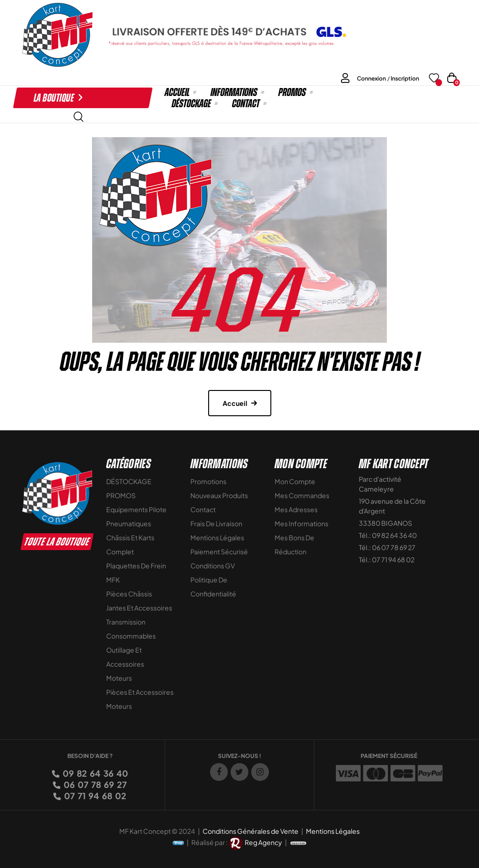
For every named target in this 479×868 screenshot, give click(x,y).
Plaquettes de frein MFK (136, 573)
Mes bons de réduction (294, 544)
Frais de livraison (216, 523)
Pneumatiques (129, 523)
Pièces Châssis (129, 594)
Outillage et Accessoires (125, 657)
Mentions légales (217, 537)
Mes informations (301, 523)
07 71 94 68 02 (94, 796)
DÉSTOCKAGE (129, 481)
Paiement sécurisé (219, 552)
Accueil (235, 403)
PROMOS (121, 495)
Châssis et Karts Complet (130, 544)
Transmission (126, 622)
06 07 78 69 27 (94, 784)
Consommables (131, 636)
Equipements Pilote (136, 509)
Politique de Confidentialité (213, 587)
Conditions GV (213, 566)
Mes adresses (296, 509)
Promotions (208, 481)
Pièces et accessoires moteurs (140, 699)
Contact (203, 509)
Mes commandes (302, 495)
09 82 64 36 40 (95, 773)
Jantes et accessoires (139, 608)
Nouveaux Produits (219, 495)
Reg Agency (263, 842)
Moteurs (119, 678)
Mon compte (295, 481)
